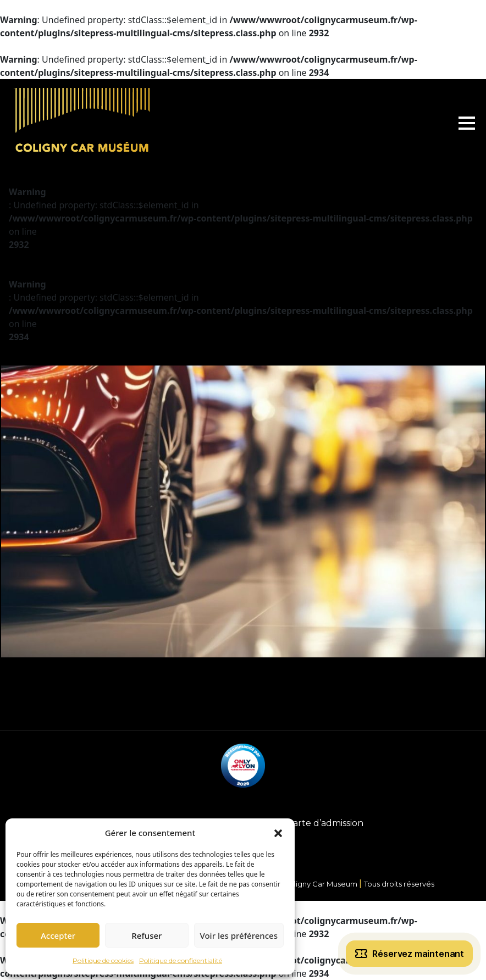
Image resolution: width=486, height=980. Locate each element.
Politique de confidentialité (181, 960)
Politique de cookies (103, 960)
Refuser (147, 935)
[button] (278, 833)
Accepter (58, 935)
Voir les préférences (239, 935)
